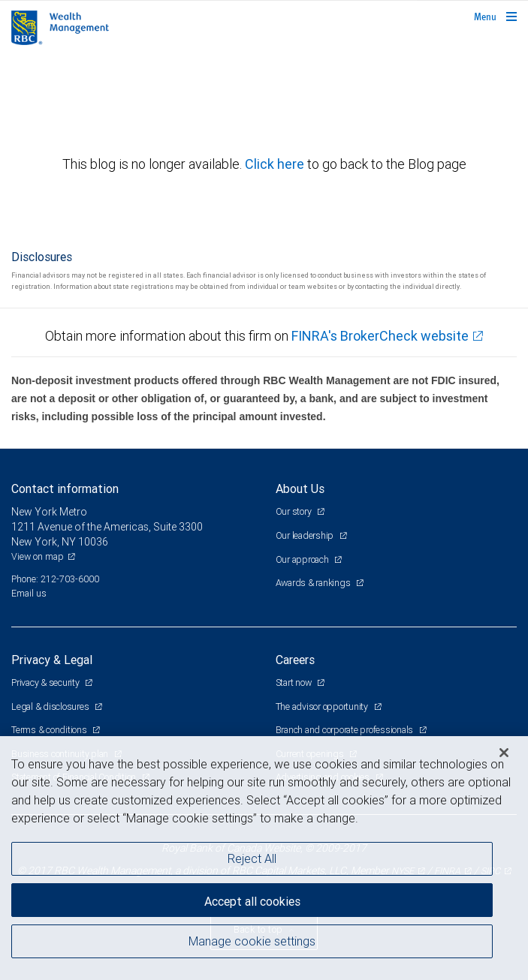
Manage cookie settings (252, 941)
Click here (276, 164)
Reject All (252, 858)
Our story (295, 511)
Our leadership (306, 535)
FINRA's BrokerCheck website (380, 336)
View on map (38, 556)
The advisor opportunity (323, 706)
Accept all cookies (252, 901)
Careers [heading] (295, 660)
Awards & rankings (314, 583)
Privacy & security (46, 682)
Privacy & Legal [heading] (52, 660)
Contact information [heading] (65, 488)
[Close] (504, 753)
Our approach (303, 559)
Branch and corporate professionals (345, 730)
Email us (29, 593)
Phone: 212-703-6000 (55, 579)
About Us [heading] (300, 488)
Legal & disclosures (51, 706)
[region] (264, 858)
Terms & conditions (50, 730)
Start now (295, 682)
